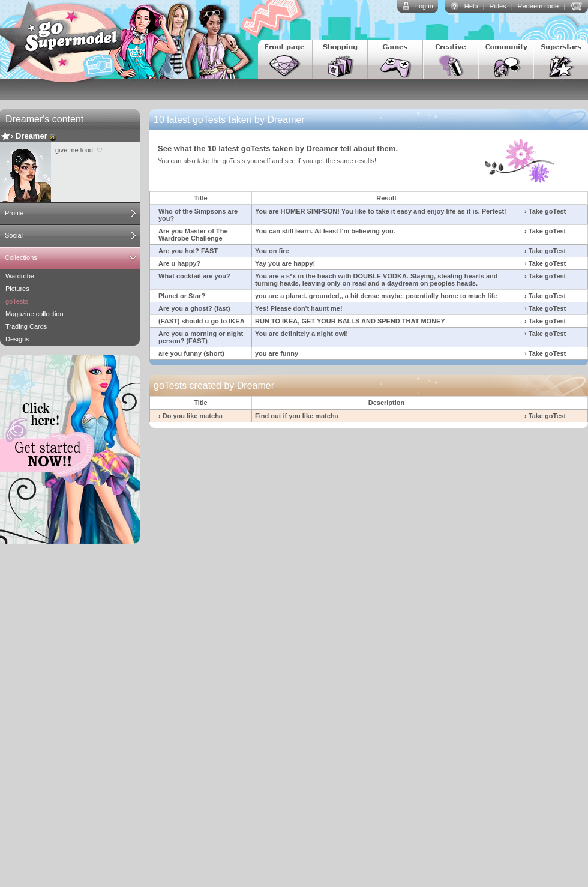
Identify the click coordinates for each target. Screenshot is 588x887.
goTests (17, 301)
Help (471, 6)
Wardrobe (20, 276)
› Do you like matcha (190, 416)
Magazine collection (34, 314)
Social (14, 235)
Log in (424, 6)
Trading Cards (26, 326)
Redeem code (538, 6)
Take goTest (547, 211)
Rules (497, 6)
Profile (14, 213)
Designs (17, 339)
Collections (21, 257)
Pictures (17, 289)
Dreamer (31, 136)
